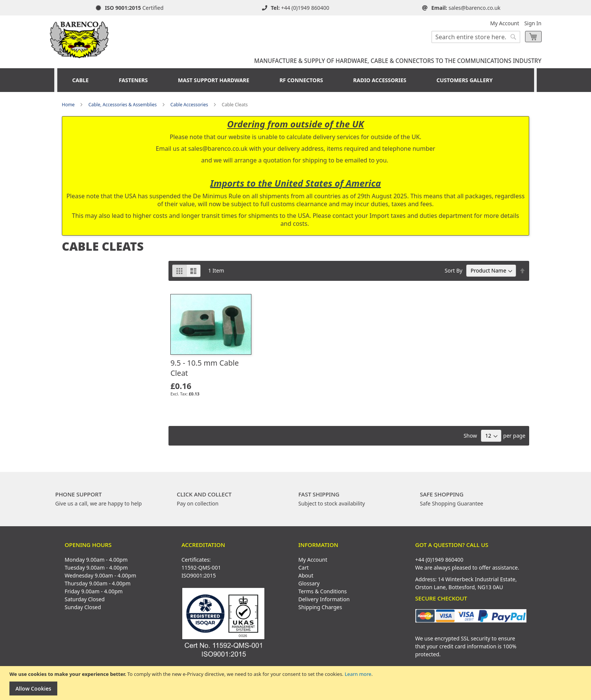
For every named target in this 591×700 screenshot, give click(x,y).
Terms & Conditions (323, 591)
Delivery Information (324, 599)
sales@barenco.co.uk (475, 8)
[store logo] (80, 37)
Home (68, 105)
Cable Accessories (189, 105)
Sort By (454, 270)
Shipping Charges (320, 607)
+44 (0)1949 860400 (305, 8)
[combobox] (476, 37)
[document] (296, 683)
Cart (304, 568)
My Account (505, 23)
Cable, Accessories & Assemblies (122, 105)
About (306, 575)
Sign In (533, 23)
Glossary (309, 583)
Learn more (358, 674)
